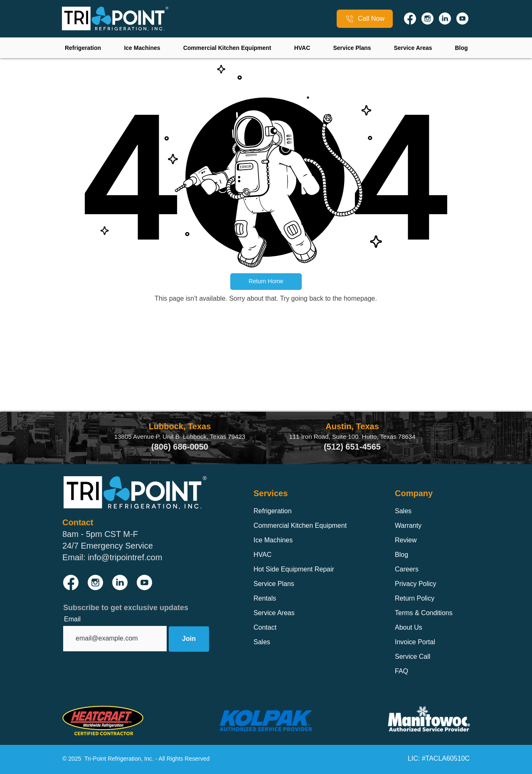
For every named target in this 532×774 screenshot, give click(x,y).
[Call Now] (365, 19)
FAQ (401, 671)
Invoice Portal (415, 642)
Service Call (413, 657)
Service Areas (274, 613)
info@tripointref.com (125, 557)
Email (72, 619)
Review (406, 540)
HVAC (262, 555)
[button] (266, 282)
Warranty (408, 525)
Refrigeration (273, 511)
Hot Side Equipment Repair (294, 569)
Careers (407, 569)
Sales (262, 642)
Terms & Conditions (424, 613)
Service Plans (274, 584)
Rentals (265, 598)
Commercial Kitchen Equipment (300, 525)
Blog (401, 555)
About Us (409, 627)
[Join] (189, 639)
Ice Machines (273, 540)
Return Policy (415, 598)
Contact (265, 627)
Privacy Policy (416, 584)
